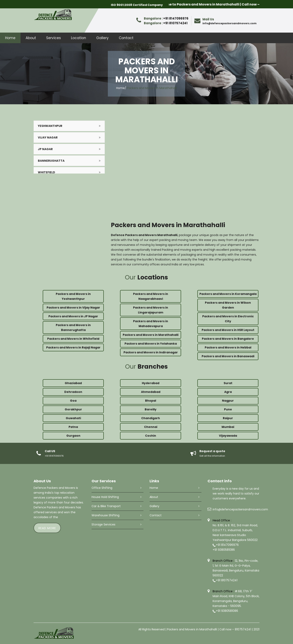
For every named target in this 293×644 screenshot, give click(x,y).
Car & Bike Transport (106, 506)
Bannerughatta (51, 161)
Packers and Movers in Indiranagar (151, 352)
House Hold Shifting (105, 497)
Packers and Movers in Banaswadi (228, 356)
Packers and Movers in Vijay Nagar (73, 308)
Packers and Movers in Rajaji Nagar (73, 347)
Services (54, 38)
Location (79, 38)
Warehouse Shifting (106, 515)
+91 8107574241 (175, 23)
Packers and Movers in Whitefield (73, 339)
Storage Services (103, 524)
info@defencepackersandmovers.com (230, 23)
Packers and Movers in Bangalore (228, 339)
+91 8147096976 (176, 18)
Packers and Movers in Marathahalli (151, 335)
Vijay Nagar (48, 137)
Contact (126, 38)
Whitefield (46, 172)
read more (47, 528)
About (31, 38)
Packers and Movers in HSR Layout (228, 330)
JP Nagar (45, 149)
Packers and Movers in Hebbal (228, 347)
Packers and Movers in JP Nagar (73, 316)
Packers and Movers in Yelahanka (151, 344)
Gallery (102, 38)
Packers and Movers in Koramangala (228, 294)
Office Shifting (102, 488)
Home (10, 38)
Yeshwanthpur (50, 126)
